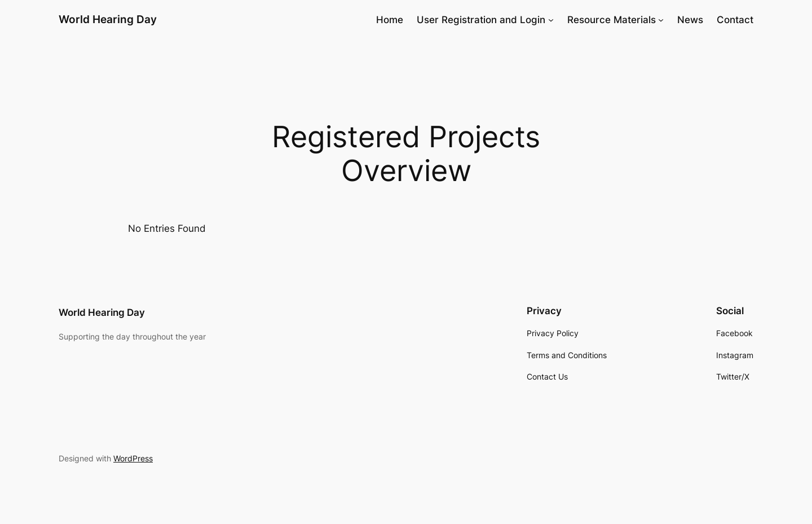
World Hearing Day (108, 19)
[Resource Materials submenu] (661, 20)
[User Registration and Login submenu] (551, 20)
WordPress (133, 458)
